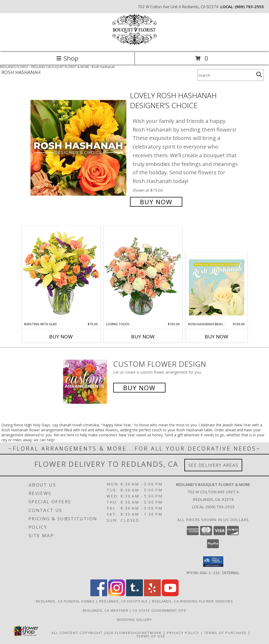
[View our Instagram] (117, 595)
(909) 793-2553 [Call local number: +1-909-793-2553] (249, 7)
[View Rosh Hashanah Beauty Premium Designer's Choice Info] (217, 287)
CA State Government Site (159, 610)
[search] (259, 75)
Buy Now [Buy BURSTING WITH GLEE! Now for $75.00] (61, 337)
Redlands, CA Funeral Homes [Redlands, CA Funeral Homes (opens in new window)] (65, 601)
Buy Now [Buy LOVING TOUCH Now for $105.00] (143, 337)
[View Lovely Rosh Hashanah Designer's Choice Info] (79, 148)
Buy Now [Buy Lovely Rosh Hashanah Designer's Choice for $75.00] (156, 202)
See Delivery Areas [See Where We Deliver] (213, 465)
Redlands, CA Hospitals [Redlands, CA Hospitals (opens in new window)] (124, 601)
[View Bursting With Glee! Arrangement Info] (61, 274)
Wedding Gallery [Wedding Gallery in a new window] (134, 619)
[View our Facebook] (99, 595)
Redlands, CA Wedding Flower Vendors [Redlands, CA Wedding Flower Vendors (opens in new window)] (193, 601)
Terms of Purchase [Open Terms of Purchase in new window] (225, 632)
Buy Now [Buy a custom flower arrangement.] (139, 388)
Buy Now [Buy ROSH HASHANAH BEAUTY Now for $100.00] (216, 337)
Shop (67, 58)
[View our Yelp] (152, 595)
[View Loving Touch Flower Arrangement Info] (143, 274)
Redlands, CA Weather (105, 610)
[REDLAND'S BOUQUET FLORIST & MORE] (134, 44)
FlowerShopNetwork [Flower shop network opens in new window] (138, 632)
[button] (213, 562)
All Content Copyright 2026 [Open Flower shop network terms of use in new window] (82, 632)
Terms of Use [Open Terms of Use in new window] (151, 636)
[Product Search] (226, 75)
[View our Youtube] (170, 595)
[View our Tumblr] (134, 595)
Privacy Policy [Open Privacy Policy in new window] (183, 632)
